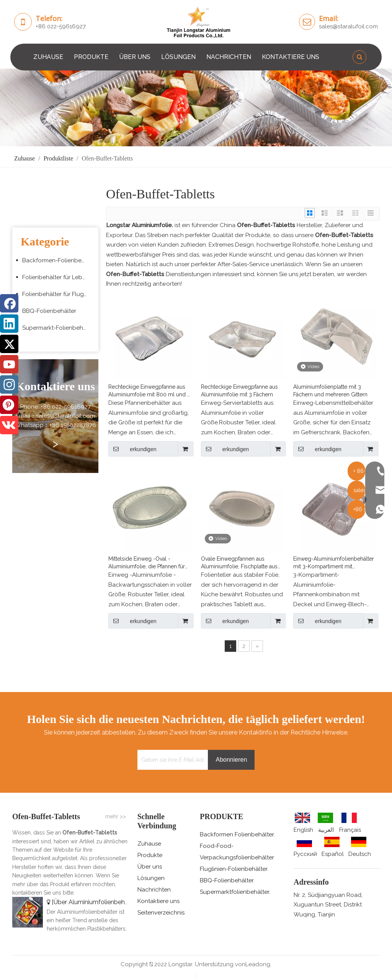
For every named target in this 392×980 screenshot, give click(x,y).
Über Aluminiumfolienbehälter (96, 902)
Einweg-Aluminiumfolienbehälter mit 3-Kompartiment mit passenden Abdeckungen (334, 563)
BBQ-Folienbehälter (49, 311)
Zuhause (149, 844)
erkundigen (132, 449)
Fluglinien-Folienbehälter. (234, 869)
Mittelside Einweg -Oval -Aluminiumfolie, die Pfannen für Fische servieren (147, 563)
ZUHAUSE (48, 57)
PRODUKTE (91, 57)
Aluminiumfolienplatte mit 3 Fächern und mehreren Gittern (330, 391)
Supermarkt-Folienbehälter (58, 328)
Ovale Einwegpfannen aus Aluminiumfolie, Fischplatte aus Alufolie (239, 563)
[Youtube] (9, 364)
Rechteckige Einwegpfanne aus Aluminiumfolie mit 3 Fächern (239, 391)
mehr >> (116, 816)
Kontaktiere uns (158, 901)
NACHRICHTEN (229, 57)
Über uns (150, 867)
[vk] (9, 425)
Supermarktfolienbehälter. (235, 892)
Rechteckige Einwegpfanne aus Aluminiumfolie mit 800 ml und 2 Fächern (149, 391)
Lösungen (151, 878)
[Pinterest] (9, 405)
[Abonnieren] (231, 760)
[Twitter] (9, 344)
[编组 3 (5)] (196, 107)
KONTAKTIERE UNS (291, 57)
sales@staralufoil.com (348, 26)
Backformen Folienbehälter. (237, 834)
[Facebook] (9, 303)
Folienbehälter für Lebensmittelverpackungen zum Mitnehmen (58, 277)
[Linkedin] (9, 324)
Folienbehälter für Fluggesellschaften (58, 294)
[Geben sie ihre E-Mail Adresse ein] (171, 760)
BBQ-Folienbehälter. (227, 880)
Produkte (150, 855)
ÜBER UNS (135, 57)
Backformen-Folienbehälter (58, 260)
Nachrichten (154, 890)
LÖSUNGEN (178, 57)
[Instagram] (9, 384)
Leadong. (258, 964)
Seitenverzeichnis (161, 913)
